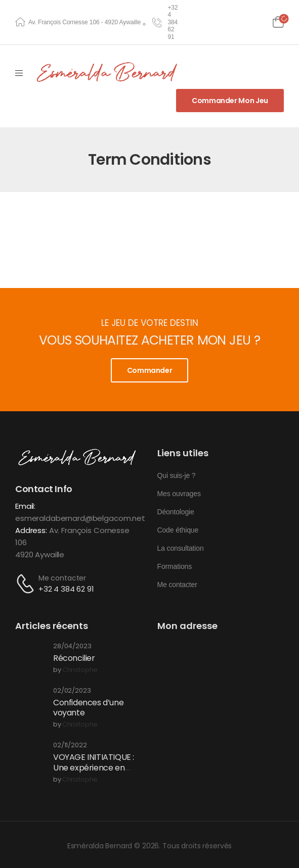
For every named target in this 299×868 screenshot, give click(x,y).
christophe (80, 670)
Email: (25, 506)
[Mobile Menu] (19, 73)
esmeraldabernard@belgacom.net (80, 518)
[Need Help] (166, 22)
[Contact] (27, 584)
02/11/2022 (70, 745)
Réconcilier (74, 658)
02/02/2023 (72, 691)
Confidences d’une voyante (88, 708)
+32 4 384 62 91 (66, 589)
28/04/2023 (72, 646)
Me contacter (62, 578)
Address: (31, 530)
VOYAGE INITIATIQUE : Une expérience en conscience (94, 768)
